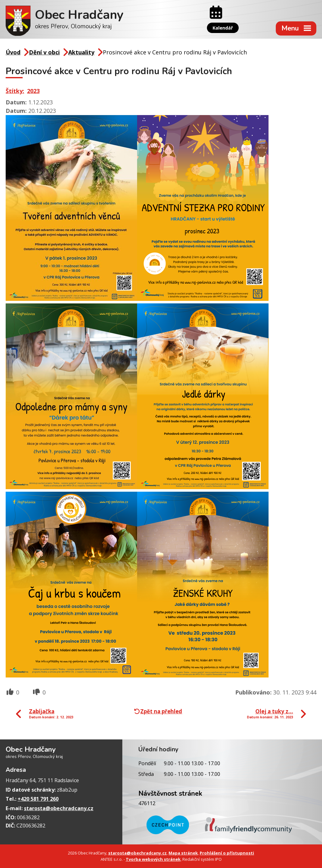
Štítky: (15, 91)
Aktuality (81, 52)
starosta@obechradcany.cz (59, 808)
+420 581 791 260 (38, 799)
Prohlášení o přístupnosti (227, 853)
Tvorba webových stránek (153, 859)
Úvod (13, 52)
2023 (33, 91)
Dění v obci (44, 52)
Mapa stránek (183, 853)
